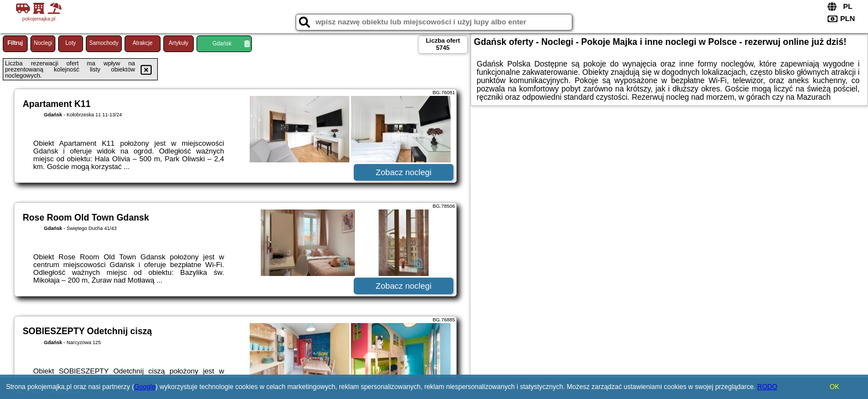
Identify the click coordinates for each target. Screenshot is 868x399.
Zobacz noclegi (404, 172)
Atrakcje (142, 43)
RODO (767, 387)
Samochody (104, 43)
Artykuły (179, 43)
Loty (71, 43)
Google (145, 387)
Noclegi (43, 43)
